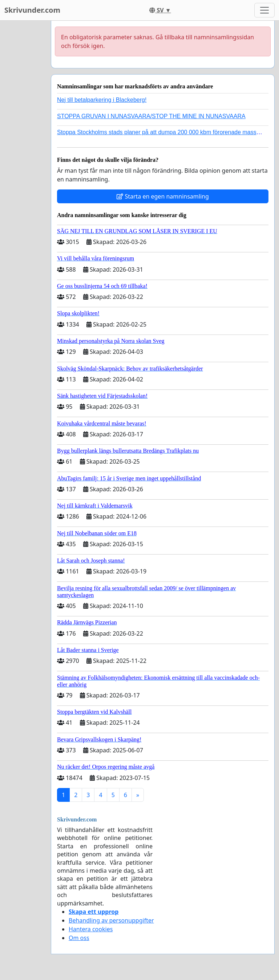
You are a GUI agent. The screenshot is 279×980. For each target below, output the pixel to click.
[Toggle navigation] (264, 10)
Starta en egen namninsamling (163, 196)
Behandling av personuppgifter (111, 920)
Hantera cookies (91, 929)
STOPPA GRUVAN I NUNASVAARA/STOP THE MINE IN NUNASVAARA (151, 116)
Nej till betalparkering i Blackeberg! (102, 100)
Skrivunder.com (32, 10)
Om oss (79, 938)
